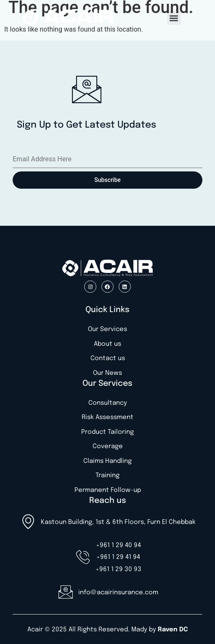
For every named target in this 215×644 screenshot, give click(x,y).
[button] (174, 18)
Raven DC (173, 630)
